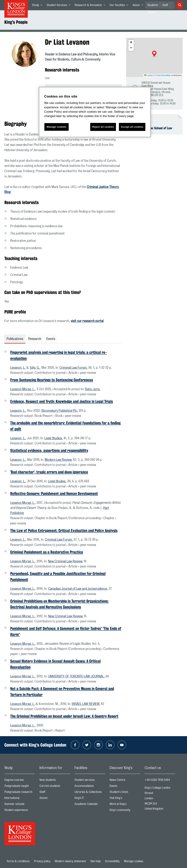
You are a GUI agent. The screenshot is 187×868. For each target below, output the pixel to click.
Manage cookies (134, 861)
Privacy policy (42, 861)
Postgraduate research (20, 793)
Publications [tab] (15, 339)
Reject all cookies (103, 127)
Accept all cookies (132, 127)
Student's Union (125, 793)
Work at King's (125, 805)
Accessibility (112, 861)
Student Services (60, 6)
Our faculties (120, 6)
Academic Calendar (90, 805)
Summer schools (20, 805)
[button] (154, 54)
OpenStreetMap (164, 75)
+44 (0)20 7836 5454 (157, 780)
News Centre (125, 781)
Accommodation (90, 787)
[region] (95, 112)
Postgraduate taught (20, 787)
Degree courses (20, 781)
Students (153, 5)
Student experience (20, 811)
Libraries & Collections (90, 793)
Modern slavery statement (70, 861)
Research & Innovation (91, 6)
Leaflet (148, 75)
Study (38, 6)
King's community (125, 811)
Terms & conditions (18, 861)
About (139, 6)
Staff (165, 5)
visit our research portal (87, 321)
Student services (90, 781)
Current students (55, 787)
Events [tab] (51, 339)
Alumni (55, 799)
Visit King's (125, 799)
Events (125, 787)
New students (55, 781)
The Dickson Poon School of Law (151, 128)
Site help (96, 861)
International (20, 799)
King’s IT (90, 799)
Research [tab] (35, 339)
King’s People (16, 22)
